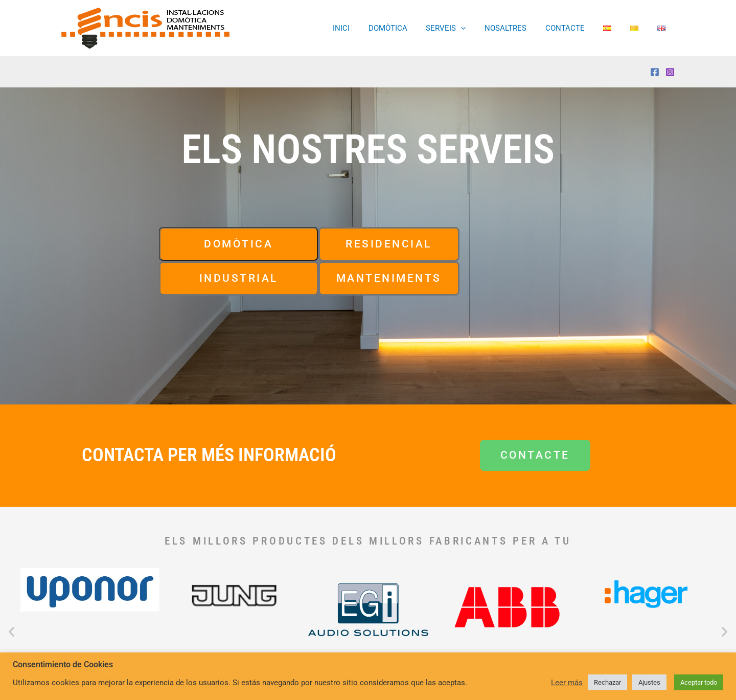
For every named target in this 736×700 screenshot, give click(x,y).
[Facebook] (655, 72)
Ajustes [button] (649, 682)
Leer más (567, 683)
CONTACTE (577, 28)
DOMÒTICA (410, 28)
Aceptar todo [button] (699, 682)
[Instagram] (670, 72)
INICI (367, 28)
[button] (480, 28)
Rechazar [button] (607, 682)
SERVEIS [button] (465, 28)
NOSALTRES (521, 28)
